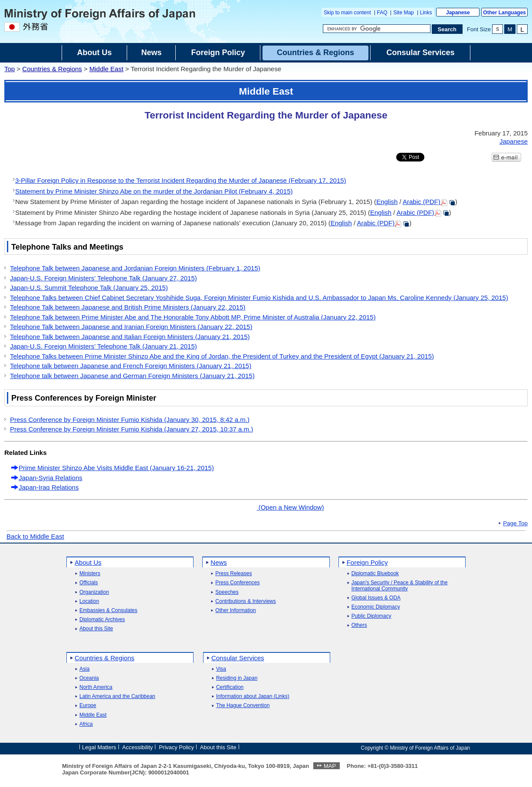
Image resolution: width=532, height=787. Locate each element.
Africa (86, 724)
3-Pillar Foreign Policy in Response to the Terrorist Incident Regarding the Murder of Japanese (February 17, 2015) (181, 180)
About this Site (96, 629)
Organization (94, 592)
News (219, 562)
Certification (230, 687)
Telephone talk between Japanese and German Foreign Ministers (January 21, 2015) (132, 376)
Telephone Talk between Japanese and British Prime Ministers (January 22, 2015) (128, 307)
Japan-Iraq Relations (49, 487)
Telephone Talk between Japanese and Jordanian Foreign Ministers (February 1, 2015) (135, 268)
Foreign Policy (367, 562)
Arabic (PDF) (429, 202)
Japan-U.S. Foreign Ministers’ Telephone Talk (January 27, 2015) (103, 278)
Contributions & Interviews (245, 601)
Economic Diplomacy (376, 607)
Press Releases (233, 574)
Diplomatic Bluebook (375, 574)
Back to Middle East (35, 536)
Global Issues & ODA (376, 598)
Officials (89, 583)
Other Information (235, 611)
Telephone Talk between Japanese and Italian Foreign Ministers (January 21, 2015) (130, 337)
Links (426, 13)
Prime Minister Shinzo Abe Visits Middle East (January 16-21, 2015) (116, 468)
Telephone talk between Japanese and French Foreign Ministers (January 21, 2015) (131, 366)
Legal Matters (99, 747)
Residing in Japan (237, 678)
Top (10, 69)
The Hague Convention (243, 706)
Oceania (89, 678)
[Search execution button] (447, 29)
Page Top (515, 524)
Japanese (458, 13)
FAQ (382, 13)
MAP (330, 766)
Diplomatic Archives (102, 620)
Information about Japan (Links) (253, 696)
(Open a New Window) (290, 507)
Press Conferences (237, 583)
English (387, 202)
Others (359, 625)
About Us (88, 562)
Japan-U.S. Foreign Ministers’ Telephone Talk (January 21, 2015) (103, 346)
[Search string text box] (377, 29)
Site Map (403, 13)
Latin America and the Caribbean (117, 696)
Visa (221, 669)
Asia (84, 669)
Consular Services (238, 658)
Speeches (227, 592)
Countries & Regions (52, 69)
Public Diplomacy (371, 616)
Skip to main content (347, 13)
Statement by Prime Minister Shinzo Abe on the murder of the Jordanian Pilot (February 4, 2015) (154, 191)
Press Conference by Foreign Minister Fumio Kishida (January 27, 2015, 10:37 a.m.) (131, 429)
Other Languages (504, 13)
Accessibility (138, 747)
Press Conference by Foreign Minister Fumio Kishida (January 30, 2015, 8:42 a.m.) (130, 420)
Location (89, 601)
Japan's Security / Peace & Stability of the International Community (400, 586)
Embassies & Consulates (108, 611)
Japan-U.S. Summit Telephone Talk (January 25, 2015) (89, 288)
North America (96, 687)
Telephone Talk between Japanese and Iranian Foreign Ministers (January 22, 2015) (131, 327)
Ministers (90, 574)
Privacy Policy (176, 747)
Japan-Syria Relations (51, 478)
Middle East (106, 69)
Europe (88, 706)
